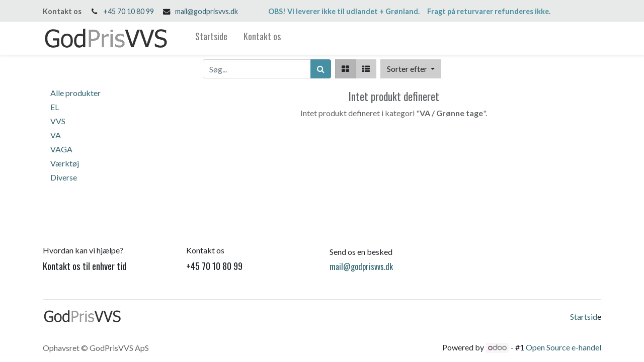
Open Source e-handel (563, 347)
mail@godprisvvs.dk (207, 11)
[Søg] (321, 69)
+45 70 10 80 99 (129, 11)
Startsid (584, 316)
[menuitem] (211, 38)
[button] (411, 69)
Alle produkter (75, 93)
